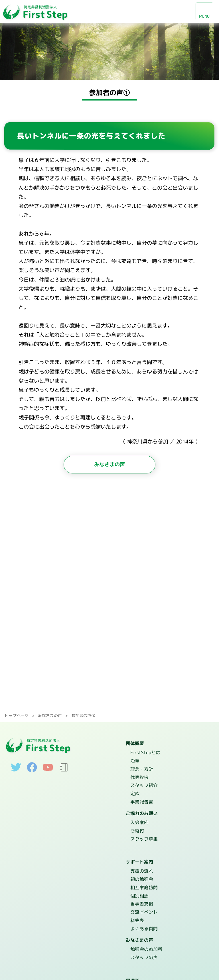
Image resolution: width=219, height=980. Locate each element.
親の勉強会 (142, 876)
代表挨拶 (139, 776)
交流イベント (144, 908)
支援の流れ (142, 868)
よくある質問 (144, 924)
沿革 (135, 760)
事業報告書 (141, 800)
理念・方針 (141, 768)
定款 (135, 792)
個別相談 (139, 892)
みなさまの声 (109, 464)
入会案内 (139, 820)
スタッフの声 (144, 952)
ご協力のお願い (142, 812)
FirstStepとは (145, 752)
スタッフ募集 (144, 836)
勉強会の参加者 (146, 944)
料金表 (137, 916)
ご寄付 (137, 828)
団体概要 (135, 744)
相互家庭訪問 (144, 884)
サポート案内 (139, 859)
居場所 (133, 975)
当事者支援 (141, 900)
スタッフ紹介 (144, 784)
